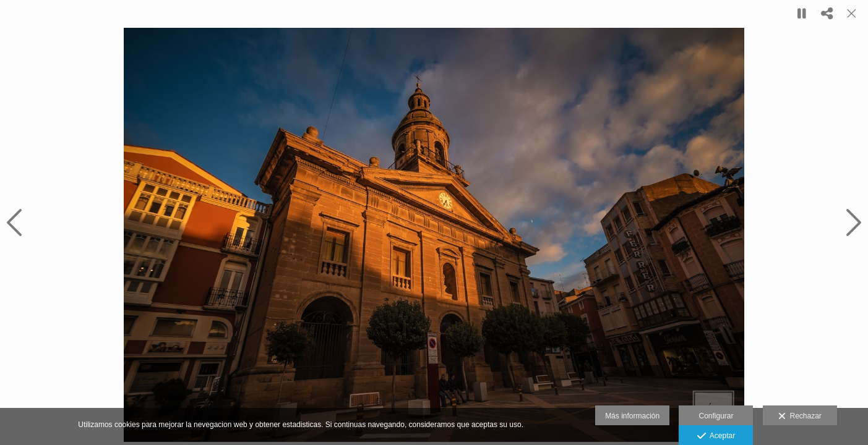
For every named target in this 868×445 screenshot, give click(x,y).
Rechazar (800, 417)
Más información (632, 416)
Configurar (716, 416)
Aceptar (716, 436)
